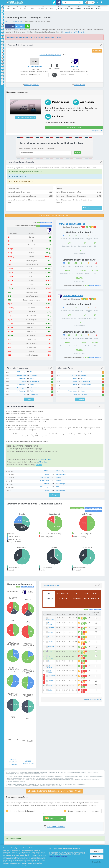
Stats (25, 8)
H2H (51, 8)
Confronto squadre (17, 22)
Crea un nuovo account (74, 128)
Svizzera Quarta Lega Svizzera (50, 55)
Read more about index (93, 208)
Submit (77, 153)
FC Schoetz (51, 676)
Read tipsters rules (97, 131)
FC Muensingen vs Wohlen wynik (74, 32)
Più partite (29, 399)
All (38, 223)
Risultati (17, 8)
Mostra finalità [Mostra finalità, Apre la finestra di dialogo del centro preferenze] (97, 862)
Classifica (43, 8)
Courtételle (51, 627)
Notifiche (97, 51)
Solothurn (51, 632)
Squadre (59, 8)
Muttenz (50, 642)
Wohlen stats (42, 462)
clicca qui (39, 465)
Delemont (51, 680)
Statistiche (71, 224)
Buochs (50, 685)
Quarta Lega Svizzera (31, 85)
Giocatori (69, 8)
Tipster (33, 8)
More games (54, 495)
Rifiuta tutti (97, 857)
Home (9, 8)
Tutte (38, 226)
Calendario (89, 8)
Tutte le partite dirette (77, 508)
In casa (42, 226)
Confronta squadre (54, 818)
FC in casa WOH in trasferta (93, 508)
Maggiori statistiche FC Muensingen (13, 762)
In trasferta (49, 226)
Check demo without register (25, 117)
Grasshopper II (50, 620)
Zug (49, 661)
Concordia (51, 637)
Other (99, 8)
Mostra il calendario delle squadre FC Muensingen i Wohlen (54, 791)
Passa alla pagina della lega (92, 699)
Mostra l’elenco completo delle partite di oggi (54, 215)
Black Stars (51, 647)
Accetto (97, 851)
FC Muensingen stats (45, 459)
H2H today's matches (56, 827)
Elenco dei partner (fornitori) (58, 856)
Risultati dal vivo (80, 85)
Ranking (79, 8)
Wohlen (50, 651)
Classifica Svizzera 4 (51, 585)
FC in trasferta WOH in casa (94, 511)
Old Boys (51, 690)
